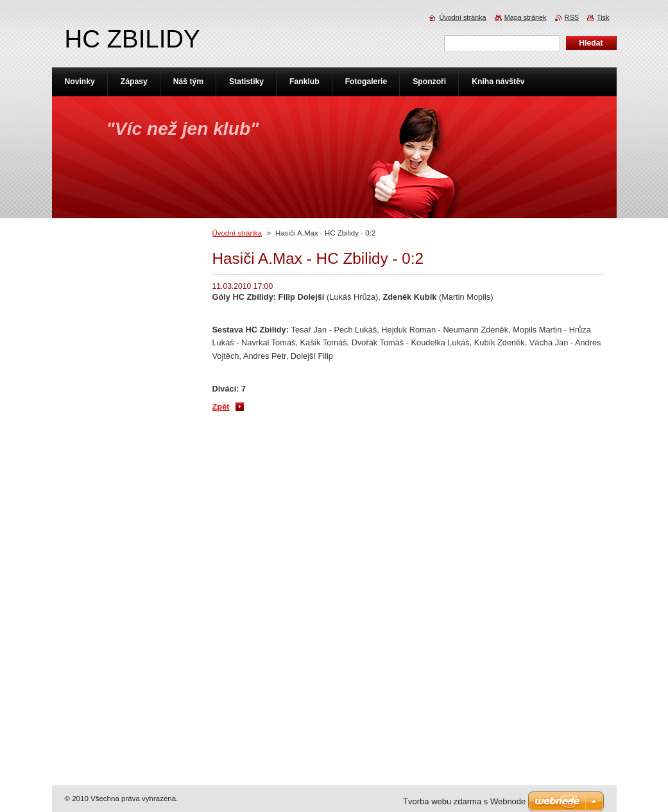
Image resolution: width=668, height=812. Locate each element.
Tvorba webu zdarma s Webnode (464, 801)
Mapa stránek (526, 17)
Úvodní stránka (237, 233)
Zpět (221, 407)
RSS (572, 17)
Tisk (603, 17)
